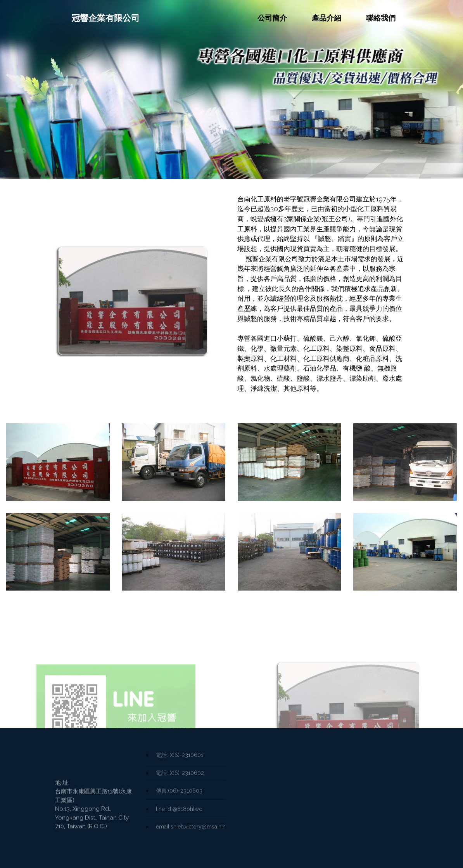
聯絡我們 (381, 18)
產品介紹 (327, 18)
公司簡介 (272, 18)
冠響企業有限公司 (97, 18)
